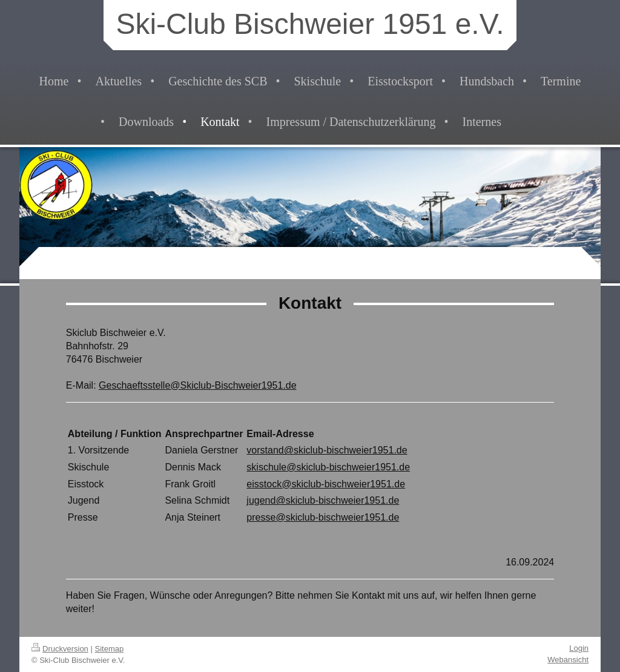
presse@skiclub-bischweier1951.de (323, 517)
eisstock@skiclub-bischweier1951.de (326, 484)
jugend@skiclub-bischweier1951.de (323, 500)
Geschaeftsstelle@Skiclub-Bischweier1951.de (198, 385)
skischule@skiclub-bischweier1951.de (328, 467)
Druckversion (60, 649)
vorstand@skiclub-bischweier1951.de (327, 450)
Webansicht (568, 660)
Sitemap (110, 649)
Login (579, 648)
